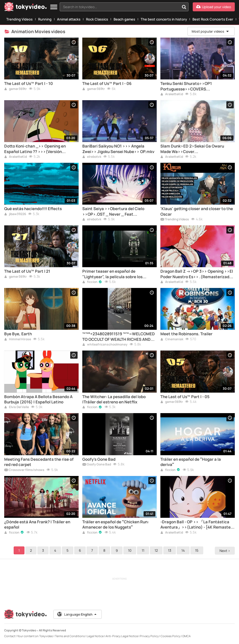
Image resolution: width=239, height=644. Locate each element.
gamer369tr (16, 89)
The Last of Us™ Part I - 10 (29, 84)
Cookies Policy (171, 636)
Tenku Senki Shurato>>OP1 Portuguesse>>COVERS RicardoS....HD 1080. (186, 86)
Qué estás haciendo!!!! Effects (33, 209)
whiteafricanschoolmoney (105, 345)
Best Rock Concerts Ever (213, 19)
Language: (78, 614)
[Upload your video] (214, 7)
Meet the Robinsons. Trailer (186, 334)
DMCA (187, 636)
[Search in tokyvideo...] (184, 7)
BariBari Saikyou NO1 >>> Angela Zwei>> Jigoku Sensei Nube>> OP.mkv (118, 149)
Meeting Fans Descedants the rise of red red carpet (39, 462)
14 (184, 550)
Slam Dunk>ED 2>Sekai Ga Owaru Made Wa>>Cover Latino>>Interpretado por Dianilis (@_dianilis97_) (192, 149)
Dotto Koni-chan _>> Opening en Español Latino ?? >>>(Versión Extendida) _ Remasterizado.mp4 (36, 149)
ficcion (90, 282)
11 (144, 550)
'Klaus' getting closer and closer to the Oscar (197, 211)
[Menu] (54, 7)
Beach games (124, 19)
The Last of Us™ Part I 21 (27, 271)
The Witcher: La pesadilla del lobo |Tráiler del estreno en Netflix (114, 399)
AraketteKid (172, 94)
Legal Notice (95, 636)
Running (45, 19)
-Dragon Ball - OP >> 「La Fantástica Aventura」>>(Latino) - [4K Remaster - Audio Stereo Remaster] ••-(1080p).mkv (197, 525)
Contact (10, 636)
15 (198, 550)
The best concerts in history (164, 19)
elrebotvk (92, 157)
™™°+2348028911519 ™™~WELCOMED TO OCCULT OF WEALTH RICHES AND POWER (119, 337)
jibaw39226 (15, 214)
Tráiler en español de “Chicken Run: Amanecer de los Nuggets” (116, 525)
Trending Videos (19, 19)
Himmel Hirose (18, 339)
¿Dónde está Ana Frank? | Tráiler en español (37, 525)
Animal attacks (69, 19)
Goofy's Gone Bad (99, 459)
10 (131, 550)
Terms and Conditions (70, 636)
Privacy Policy (149, 636)
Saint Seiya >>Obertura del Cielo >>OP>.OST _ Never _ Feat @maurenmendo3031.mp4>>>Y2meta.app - (119, 212)
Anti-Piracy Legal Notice (122, 636)
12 (157, 550)
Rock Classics (97, 19)
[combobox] (124, 7)
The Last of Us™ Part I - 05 (185, 397)
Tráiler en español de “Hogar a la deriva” (191, 462)
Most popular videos (210, 31)
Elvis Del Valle (17, 407)
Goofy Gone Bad (97, 465)
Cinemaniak (172, 339)
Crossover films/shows (24, 470)
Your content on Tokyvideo (35, 636)
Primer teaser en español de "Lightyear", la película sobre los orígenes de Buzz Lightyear (112, 274)
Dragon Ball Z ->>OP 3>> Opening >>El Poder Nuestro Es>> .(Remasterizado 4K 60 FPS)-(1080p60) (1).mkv (197, 274)
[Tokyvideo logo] (26, 8)
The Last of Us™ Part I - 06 (107, 84)
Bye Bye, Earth (18, 334)
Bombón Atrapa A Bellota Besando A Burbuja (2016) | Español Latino (38, 399)
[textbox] (120, 7)
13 (170, 550)
